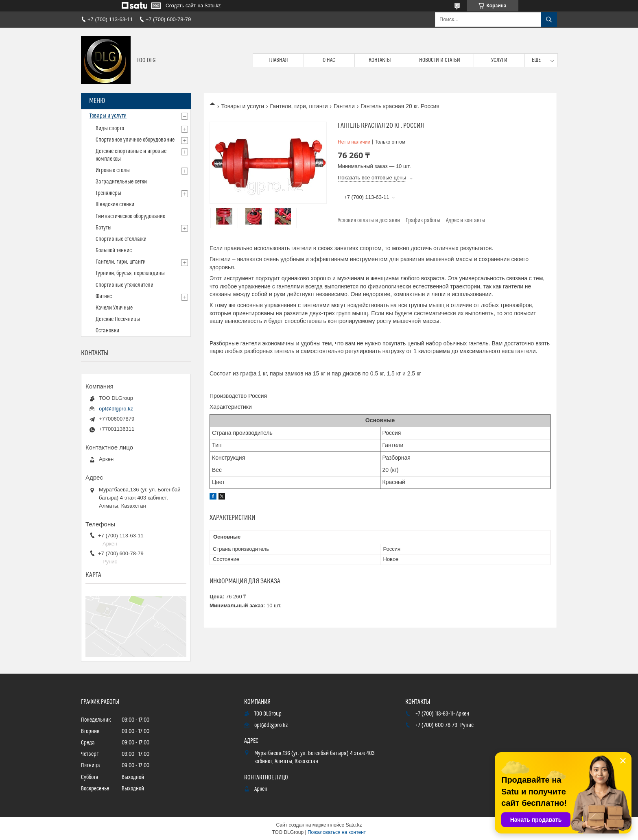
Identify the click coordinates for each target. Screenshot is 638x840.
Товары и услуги (243, 106)
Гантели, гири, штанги (299, 106)
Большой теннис (114, 251)
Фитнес (104, 297)
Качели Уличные (114, 308)
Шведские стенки (115, 205)
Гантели (344, 106)
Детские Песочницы (118, 319)
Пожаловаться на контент (337, 832)
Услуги (499, 60)
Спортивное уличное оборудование (135, 140)
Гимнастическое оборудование (130, 216)
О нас (329, 60)
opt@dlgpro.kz (116, 409)
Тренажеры (108, 193)
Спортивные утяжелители (125, 285)
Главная (278, 60)
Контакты (380, 60)
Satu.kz (354, 825)
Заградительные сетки (121, 182)
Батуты (104, 228)
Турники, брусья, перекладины (130, 273)
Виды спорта (110, 129)
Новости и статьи (440, 60)
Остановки (107, 331)
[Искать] (549, 20)
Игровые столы (113, 170)
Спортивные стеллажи (121, 239)
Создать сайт (181, 6)
